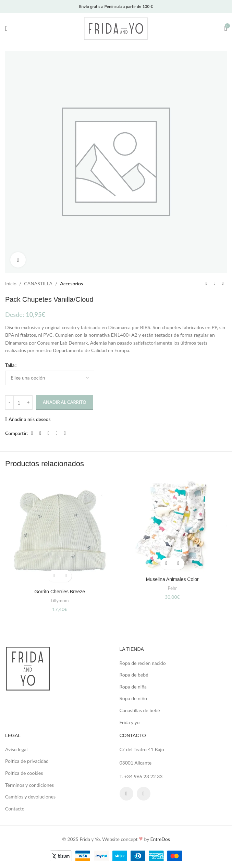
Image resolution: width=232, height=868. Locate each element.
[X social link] (40, 433)
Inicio (11, 283)
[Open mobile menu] (6, 28)
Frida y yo (130, 722)
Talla (10, 365)
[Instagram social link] (144, 794)
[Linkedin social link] (57, 433)
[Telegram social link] (65, 433)
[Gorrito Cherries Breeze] (60, 531)
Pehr (172, 588)
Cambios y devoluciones (30, 797)
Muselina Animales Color (172, 579)
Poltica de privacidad (27, 761)
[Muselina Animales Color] (173, 525)
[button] (54, 576)
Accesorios (71, 283)
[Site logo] (116, 28)
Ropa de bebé (134, 675)
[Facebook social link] (32, 433)
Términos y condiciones (29, 785)
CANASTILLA (38, 283)
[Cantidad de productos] (19, 402)
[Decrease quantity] (9, 402)
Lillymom (60, 600)
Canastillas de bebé (140, 710)
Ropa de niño (133, 698)
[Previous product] (206, 284)
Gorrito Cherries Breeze (60, 592)
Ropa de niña (133, 687)
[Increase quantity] (28, 402)
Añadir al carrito (65, 402)
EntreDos (160, 839)
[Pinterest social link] (48, 433)
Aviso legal (16, 749)
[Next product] (223, 284)
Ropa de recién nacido (143, 663)
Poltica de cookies (24, 773)
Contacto (15, 809)
